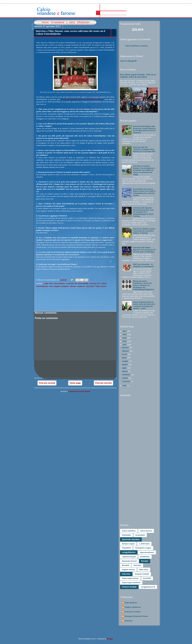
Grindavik (70, 283)
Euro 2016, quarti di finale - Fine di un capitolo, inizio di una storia (138, 76)
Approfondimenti (147, 552)
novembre (127, 381)
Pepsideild (126, 548)
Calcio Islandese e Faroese (136, 46)
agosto (125, 371)
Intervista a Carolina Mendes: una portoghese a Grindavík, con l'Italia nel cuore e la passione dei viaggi (144, 170)
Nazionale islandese (131, 539)
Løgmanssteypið (129, 557)
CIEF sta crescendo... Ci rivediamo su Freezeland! (143, 265)
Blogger (110, 639)
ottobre (125, 378)
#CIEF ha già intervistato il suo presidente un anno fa (83, 99)
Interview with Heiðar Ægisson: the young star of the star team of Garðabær (144, 250)
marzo (125, 354)
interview (137, 565)
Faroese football (129, 587)
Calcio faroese (146, 531)
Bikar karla (144, 570)
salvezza (73, 286)
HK (76, 283)
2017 (125, 345)
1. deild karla (144, 544)
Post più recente (47, 383)
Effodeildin (126, 535)
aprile (125, 358)
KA (99, 283)
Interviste (126, 574)
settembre (127, 375)
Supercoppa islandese (131, 582)
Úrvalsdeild (140, 535)
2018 (125, 386)
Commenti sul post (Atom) (79, 391)
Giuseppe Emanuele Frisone (136, 616)
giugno (125, 364)
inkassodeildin (83, 283)
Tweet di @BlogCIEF (128, 61)
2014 (125, 334)
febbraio (126, 351)
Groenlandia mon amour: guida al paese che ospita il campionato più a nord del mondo (144, 192)
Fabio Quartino (131, 603)
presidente (65, 286)
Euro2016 (147, 578)
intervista (93, 283)
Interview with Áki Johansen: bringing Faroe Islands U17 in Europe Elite (144, 149)
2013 (125, 331)
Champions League (143, 548)
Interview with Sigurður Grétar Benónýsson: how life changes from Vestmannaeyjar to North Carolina (143, 212)
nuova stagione (55, 286)
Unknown (129, 621)
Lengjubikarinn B (148, 587)
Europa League (128, 544)
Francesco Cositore (133, 612)
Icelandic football (142, 574)
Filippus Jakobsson (133, 607)
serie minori (90, 286)
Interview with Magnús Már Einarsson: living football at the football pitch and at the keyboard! (144, 129)
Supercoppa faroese (130, 578)
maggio (125, 361)
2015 (125, 338)
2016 (51, 283)
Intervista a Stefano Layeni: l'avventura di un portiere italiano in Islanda (144, 231)
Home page (75, 383)
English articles (128, 570)
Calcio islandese (59, 283)
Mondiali (126, 565)
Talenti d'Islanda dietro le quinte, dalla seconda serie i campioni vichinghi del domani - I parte (144, 305)
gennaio (126, 348)
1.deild (46, 283)
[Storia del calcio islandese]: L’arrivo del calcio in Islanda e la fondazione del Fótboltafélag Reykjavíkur (143, 285)
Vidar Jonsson (101, 286)
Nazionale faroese (129, 561)
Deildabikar (145, 557)
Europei (145, 561)
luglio (125, 368)
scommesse (81, 286)
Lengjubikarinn (129, 552)
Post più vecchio (103, 383)
